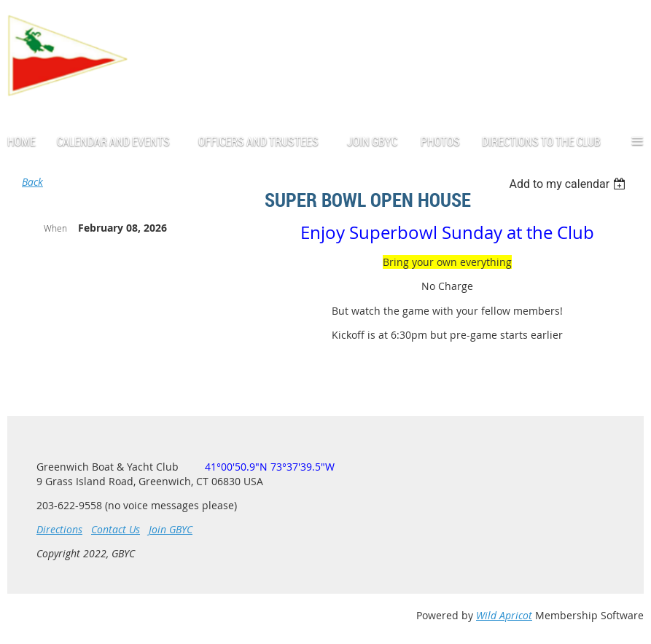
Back (32, 182)
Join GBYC (171, 529)
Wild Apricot (504, 615)
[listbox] (569, 184)
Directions (59, 529)
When (55, 228)
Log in (629, 60)
